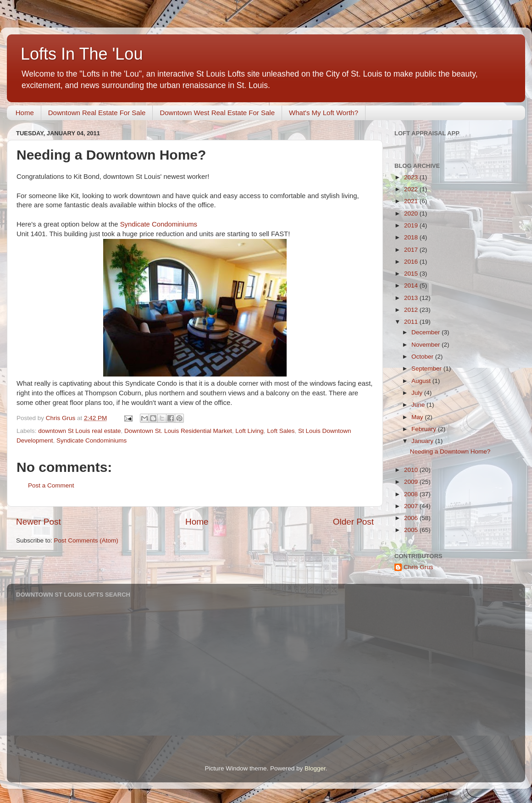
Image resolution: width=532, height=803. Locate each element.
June (419, 405)
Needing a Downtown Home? (450, 451)
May (418, 417)
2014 (412, 285)
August (422, 381)
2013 (412, 298)
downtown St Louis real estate (79, 431)
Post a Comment (51, 485)
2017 (412, 250)
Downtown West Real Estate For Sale (217, 113)
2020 (412, 213)
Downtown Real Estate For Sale (97, 113)
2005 (412, 530)
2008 (412, 494)
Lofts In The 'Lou (82, 54)
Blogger (315, 768)
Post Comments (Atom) (86, 540)
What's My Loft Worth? (324, 113)
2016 (412, 262)
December (427, 332)
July (418, 393)
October (423, 357)
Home (25, 113)
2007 (412, 506)
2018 (412, 237)
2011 (412, 322)
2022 (412, 189)
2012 (412, 310)
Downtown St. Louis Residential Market (178, 431)
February (425, 429)
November (427, 345)
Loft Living (249, 431)
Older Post (353, 522)
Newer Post (39, 522)
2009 (412, 482)
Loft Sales (281, 431)
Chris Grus (418, 567)
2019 (412, 225)
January (423, 441)
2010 (412, 470)
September (427, 368)
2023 (412, 177)
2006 (412, 518)
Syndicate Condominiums (159, 224)
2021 (412, 201)
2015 (412, 274)
